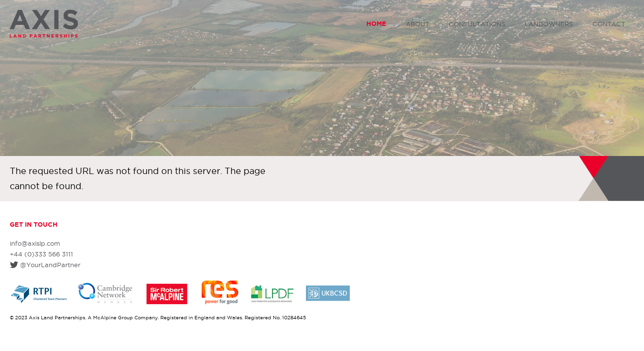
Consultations (477, 24)
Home (376, 24)
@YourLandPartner (50, 265)
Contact (609, 24)
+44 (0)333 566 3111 (41, 254)
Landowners (549, 24)
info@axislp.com (35, 243)
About (417, 24)
